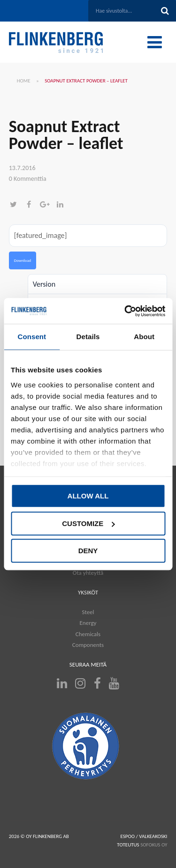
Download (23, 260)
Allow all (88, 496)
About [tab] (144, 337)
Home (24, 81)
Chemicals (88, 634)
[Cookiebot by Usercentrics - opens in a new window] (125, 311)
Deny (88, 551)
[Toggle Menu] (155, 42)
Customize (88, 523)
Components (88, 645)
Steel (88, 612)
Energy (88, 623)
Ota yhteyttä (88, 573)
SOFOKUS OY (154, 845)
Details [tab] (88, 337)
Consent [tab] (32, 337)
